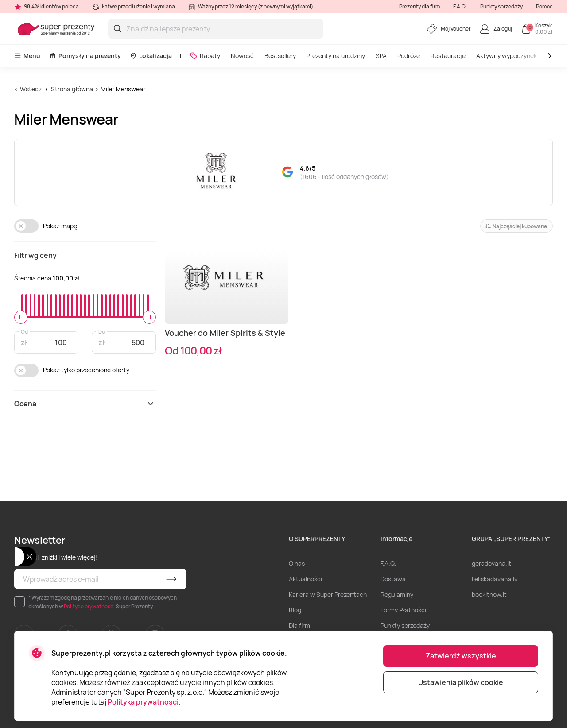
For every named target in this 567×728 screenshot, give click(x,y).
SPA (381, 56)
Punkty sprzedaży (501, 6)
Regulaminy (397, 594)
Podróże (409, 56)
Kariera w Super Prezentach (328, 594)
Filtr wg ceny (35, 255)
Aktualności (305, 579)
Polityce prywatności (89, 606)
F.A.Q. (460, 6)
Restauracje (448, 56)
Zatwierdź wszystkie (461, 656)
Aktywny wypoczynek (507, 56)
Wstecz (31, 89)
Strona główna (72, 89)
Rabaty (205, 56)
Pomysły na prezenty (85, 56)
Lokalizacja (151, 56)
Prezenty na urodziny (336, 56)
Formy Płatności (403, 610)
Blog (295, 610)
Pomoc (544, 6)
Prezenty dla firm (419, 6)
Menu (27, 56)
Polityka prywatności (143, 702)
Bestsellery (280, 56)
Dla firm (299, 625)
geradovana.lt (491, 563)
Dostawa (393, 579)
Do (102, 331)
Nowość (242, 56)
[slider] (21, 317)
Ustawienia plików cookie (461, 682)
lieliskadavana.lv (495, 579)
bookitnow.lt (489, 594)
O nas (297, 563)
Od (24, 331)
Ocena (85, 404)
